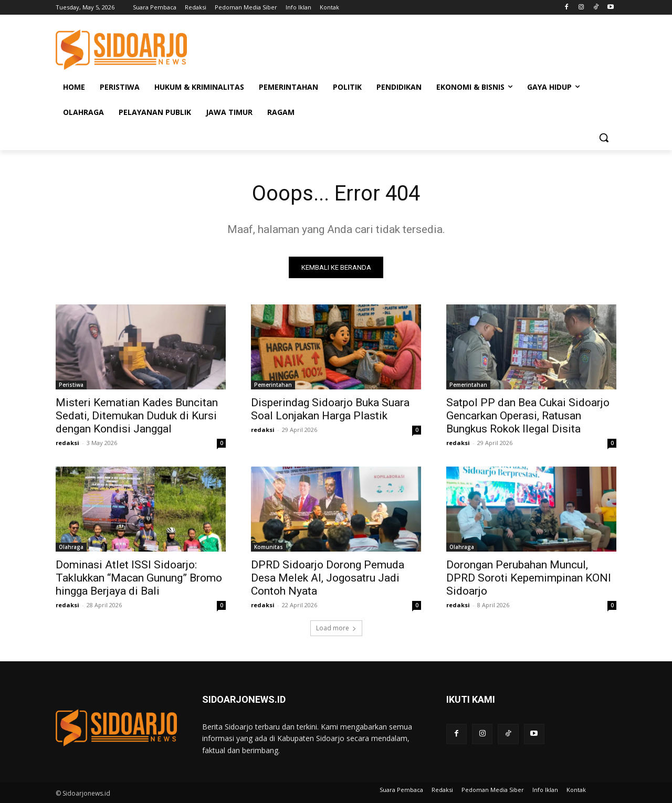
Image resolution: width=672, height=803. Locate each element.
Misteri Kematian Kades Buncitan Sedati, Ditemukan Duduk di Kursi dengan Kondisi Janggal (137, 416)
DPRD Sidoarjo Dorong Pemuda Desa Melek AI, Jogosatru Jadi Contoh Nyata (328, 578)
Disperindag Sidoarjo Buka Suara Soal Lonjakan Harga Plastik (330, 409)
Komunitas (269, 547)
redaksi (67, 443)
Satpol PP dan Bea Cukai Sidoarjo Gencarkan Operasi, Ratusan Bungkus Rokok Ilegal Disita (528, 416)
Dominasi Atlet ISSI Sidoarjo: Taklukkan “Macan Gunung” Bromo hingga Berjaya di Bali (139, 578)
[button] (604, 138)
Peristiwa (71, 385)
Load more (336, 628)
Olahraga (71, 547)
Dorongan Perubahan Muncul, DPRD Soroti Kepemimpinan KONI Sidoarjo (529, 578)
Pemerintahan (273, 385)
